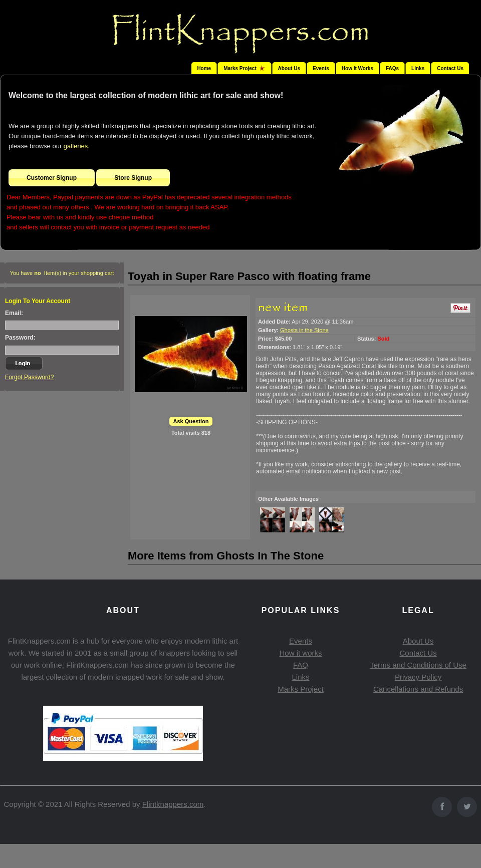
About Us (289, 68)
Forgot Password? (29, 377)
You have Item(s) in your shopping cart (62, 273)
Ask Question (191, 421)
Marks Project (301, 689)
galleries (76, 146)
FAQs (392, 68)
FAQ (301, 665)
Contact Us (450, 68)
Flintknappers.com (173, 804)
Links (418, 68)
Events (321, 68)
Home (204, 68)
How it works (300, 653)
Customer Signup (52, 178)
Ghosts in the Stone (304, 330)
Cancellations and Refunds (418, 689)
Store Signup (133, 178)
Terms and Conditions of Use (418, 665)
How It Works (357, 68)
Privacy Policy (418, 677)
